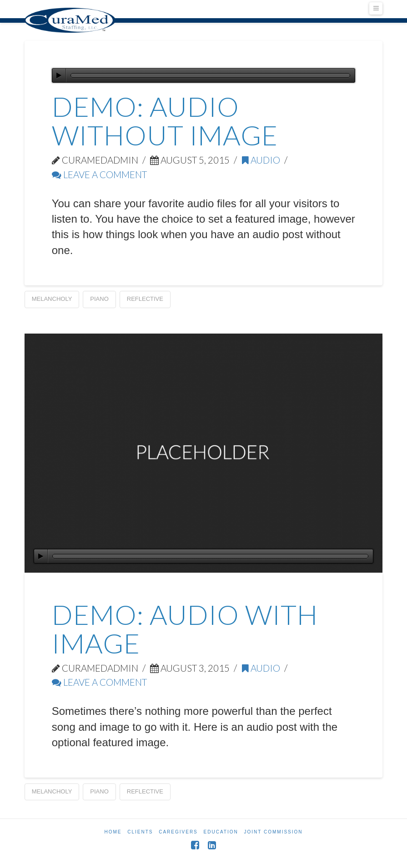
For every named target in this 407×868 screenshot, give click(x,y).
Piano (99, 299)
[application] (204, 75)
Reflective (145, 299)
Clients (140, 832)
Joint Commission (274, 832)
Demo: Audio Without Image (165, 121)
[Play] (59, 75)
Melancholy (52, 299)
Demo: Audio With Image (185, 629)
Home (113, 832)
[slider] (211, 75)
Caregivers (178, 832)
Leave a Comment (99, 175)
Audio (261, 160)
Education (221, 832)
